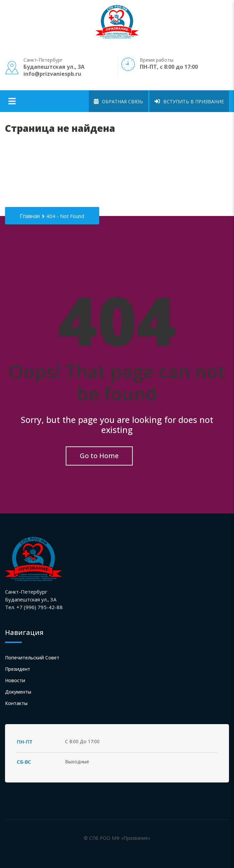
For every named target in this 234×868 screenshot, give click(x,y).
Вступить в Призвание (189, 101)
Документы (18, 692)
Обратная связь (119, 101)
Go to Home (99, 456)
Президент (18, 669)
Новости (15, 680)
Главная (30, 216)
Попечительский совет (32, 658)
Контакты (16, 703)
